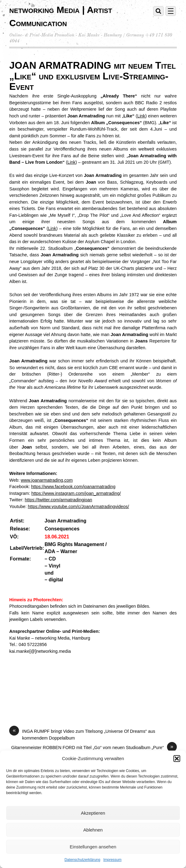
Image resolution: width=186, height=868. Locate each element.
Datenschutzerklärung (82, 860)
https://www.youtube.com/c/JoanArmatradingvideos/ (78, 507)
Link (141, 116)
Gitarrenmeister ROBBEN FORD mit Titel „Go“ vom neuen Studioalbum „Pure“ (94, 748)
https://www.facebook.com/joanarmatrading (73, 487)
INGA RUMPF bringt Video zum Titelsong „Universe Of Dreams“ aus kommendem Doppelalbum (82, 734)
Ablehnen (93, 830)
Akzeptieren (93, 813)
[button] (177, 759)
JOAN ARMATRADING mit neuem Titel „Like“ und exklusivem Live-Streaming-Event (92, 76)
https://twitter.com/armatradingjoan (59, 500)
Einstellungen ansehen (93, 847)
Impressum (112, 860)
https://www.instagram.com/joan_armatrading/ (76, 493)
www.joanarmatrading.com (47, 480)
